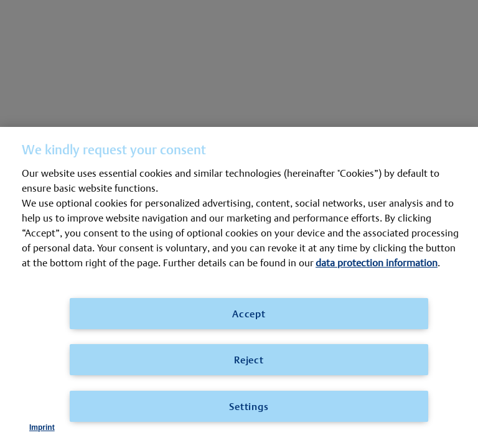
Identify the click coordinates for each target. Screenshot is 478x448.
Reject (249, 359)
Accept (249, 313)
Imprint (42, 427)
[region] (239, 287)
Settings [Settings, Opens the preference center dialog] (249, 406)
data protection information (377, 262)
